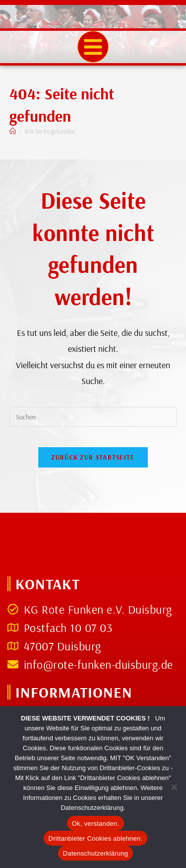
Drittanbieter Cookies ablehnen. (96, 838)
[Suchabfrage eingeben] (93, 417)
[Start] (13, 131)
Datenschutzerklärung (95, 853)
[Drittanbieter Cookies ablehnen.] (174, 787)
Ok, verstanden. (96, 824)
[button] (93, 47)
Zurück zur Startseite (93, 457)
